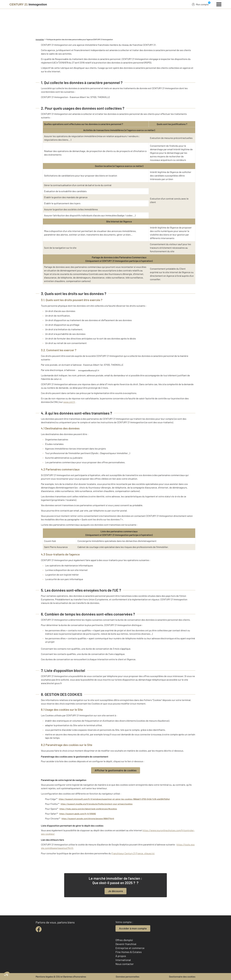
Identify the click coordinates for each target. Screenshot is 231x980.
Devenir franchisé (126, 944)
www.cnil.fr (69, 402)
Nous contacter (125, 964)
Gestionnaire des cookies (182, 977)
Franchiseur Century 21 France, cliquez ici (133, 853)
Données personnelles (128, 977)
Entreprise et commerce (130, 948)
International (123, 960)
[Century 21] (28, 4)
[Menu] (219, 4)
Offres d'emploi (124, 940)
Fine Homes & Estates (129, 952)
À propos (121, 956)
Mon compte (200, 4)
